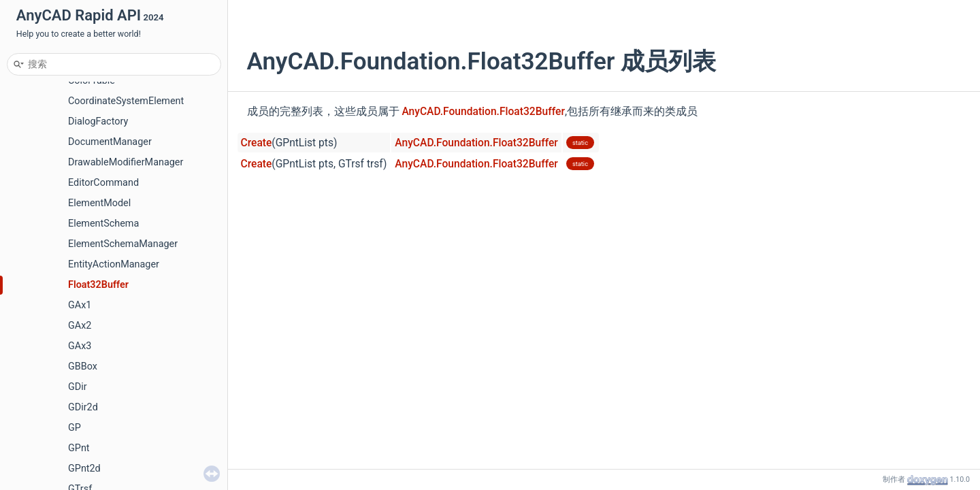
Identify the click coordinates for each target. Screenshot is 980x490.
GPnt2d (84, 469)
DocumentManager (110, 142)
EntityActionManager (114, 264)
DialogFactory (98, 121)
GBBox (83, 366)
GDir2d (83, 407)
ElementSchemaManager (123, 244)
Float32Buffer (98, 285)
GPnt (79, 448)
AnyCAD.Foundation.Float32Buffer (483, 112)
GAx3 (80, 346)
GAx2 (80, 326)
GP (75, 428)
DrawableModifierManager (126, 162)
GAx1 (80, 305)
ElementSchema (103, 224)
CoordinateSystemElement (126, 101)
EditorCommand (103, 183)
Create (257, 143)
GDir (78, 387)
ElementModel (99, 203)
